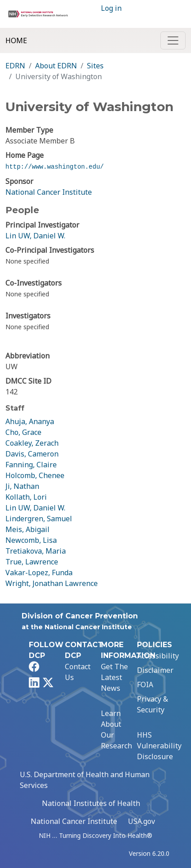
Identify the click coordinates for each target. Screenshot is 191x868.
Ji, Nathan (22, 486)
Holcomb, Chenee (35, 475)
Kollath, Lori (26, 497)
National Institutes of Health (91, 803)
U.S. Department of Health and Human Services (85, 780)
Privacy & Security (152, 704)
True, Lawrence (32, 562)
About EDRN (56, 66)
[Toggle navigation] (173, 40)
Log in (111, 8)
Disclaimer (155, 670)
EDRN (15, 66)
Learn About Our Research (116, 729)
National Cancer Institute (49, 192)
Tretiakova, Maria (36, 551)
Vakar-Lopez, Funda (39, 573)
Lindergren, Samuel (39, 519)
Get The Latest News (114, 677)
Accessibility (158, 656)
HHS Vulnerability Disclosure (159, 746)
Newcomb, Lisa (31, 540)
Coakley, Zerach (32, 443)
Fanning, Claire (31, 465)
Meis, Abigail (27, 529)
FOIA (145, 685)
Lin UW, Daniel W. (35, 236)
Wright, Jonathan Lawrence (52, 583)
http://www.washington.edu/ (55, 167)
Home (16, 40)
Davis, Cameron (32, 454)
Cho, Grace (23, 432)
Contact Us (78, 672)
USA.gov (141, 821)
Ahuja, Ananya (30, 421)
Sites (95, 66)
